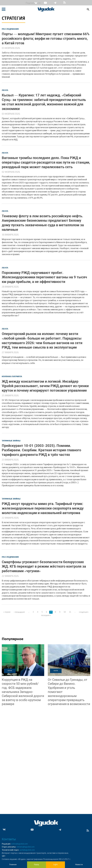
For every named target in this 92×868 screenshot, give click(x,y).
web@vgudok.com (27, 850)
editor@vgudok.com (19, 844)
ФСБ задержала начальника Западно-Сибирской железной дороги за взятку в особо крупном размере (23, 692)
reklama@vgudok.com (26, 847)
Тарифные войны (11, 441)
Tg (55, 3)
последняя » (46, 615)
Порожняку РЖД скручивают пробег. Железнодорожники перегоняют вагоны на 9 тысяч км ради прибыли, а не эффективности (44, 277)
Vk (36, 3)
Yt (45, 3)
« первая (7, 612)
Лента (5, 90)
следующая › (84, 612)
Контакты (9, 839)
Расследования (10, 29)
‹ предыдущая (19, 612)
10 (65, 612)
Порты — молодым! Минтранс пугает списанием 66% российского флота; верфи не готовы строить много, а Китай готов (46, 38)
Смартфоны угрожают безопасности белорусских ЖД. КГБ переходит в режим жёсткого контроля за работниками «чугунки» (44, 566)
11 (70, 612)
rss (65, 3)
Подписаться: (27, 3)
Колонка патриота (12, 376)
